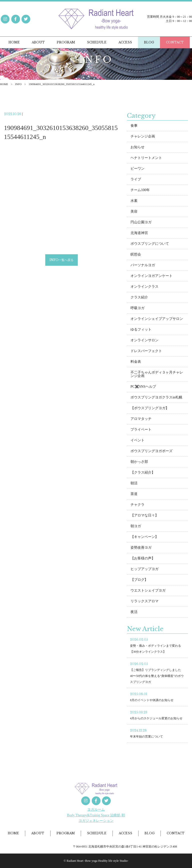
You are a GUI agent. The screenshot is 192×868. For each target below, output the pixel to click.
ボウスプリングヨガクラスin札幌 (156, 398)
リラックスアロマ (144, 602)
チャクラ (137, 506)
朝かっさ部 (139, 463)
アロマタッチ (141, 420)
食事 (134, 127)
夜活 (134, 613)
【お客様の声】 (143, 559)
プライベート (141, 431)
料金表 (136, 363)
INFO (18, 84)
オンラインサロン (144, 341)
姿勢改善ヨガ (141, 549)
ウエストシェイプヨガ (148, 591)
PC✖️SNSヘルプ (143, 388)
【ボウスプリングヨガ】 (150, 409)
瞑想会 (136, 255)
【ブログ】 (139, 581)
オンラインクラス (144, 288)
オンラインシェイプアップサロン (157, 320)
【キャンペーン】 (144, 538)
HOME (4, 84)
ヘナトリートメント (146, 159)
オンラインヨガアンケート (151, 277)
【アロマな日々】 (144, 516)
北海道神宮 (139, 234)
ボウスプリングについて (150, 245)
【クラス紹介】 (143, 473)
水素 (134, 202)
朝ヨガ (136, 527)
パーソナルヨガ (143, 266)
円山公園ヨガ (141, 223)
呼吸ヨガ (137, 309)
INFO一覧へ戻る (61, 261)
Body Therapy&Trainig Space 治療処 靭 (96, 815)
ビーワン (137, 170)
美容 (134, 212)
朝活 (134, 484)
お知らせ (137, 148)
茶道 (134, 495)
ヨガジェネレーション (96, 821)
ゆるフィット (141, 330)
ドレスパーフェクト (146, 352)
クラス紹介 (139, 298)
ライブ (136, 180)
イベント (137, 441)
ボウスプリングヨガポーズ (151, 452)
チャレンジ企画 (143, 137)
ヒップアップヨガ (144, 570)
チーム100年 (140, 191)
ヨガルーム (96, 809)
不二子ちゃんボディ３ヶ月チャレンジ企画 (157, 375)
